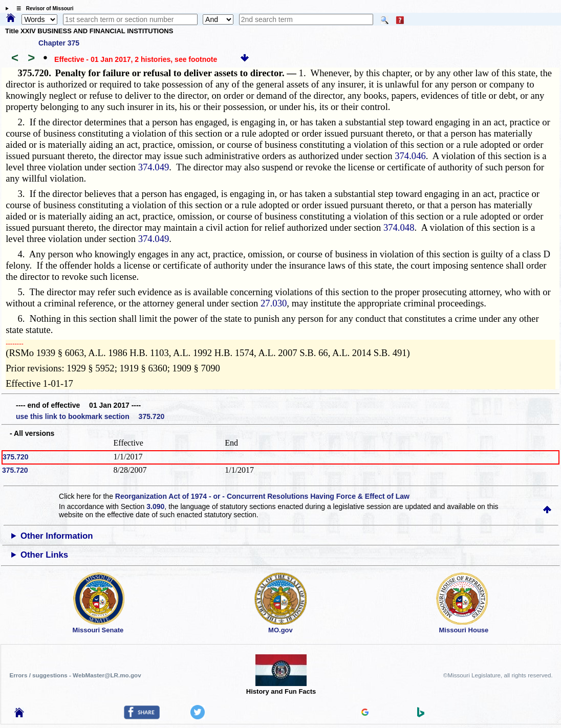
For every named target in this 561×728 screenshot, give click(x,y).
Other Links (44, 555)
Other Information (57, 536)
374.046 (410, 156)
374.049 (154, 167)
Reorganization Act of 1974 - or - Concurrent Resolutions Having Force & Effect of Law (262, 496)
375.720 (16, 457)
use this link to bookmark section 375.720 (90, 416)
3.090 (155, 506)
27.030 (274, 303)
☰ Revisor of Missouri (42, 8)
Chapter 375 (59, 43)
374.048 (399, 227)
